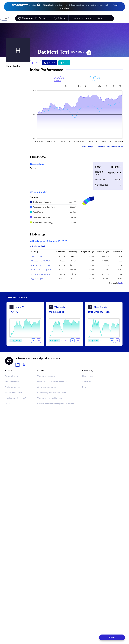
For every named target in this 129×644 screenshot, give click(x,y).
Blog (100, 18)
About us (90, 18)
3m (79, 86)
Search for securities (15, 393)
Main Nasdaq (57, 312)
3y (107, 86)
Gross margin (103, 252)
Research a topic (13, 376)
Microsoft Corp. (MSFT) (40, 274)
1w (66, 86)
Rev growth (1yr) (87, 252)
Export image (87, 146)
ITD (113, 86)
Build (60, 18)
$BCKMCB (50, 63)
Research (43, 18)
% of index (60, 252)
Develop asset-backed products (52, 382)
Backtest (9, 404)
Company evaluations (47, 387)
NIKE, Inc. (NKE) (37, 256)
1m (72, 86)
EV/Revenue (117, 252)
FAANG (14, 312)
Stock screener (12, 382)
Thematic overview (46, 376)
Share (64, 63)
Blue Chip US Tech (99, 312)
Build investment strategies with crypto (56, 404)
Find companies (12, 387)
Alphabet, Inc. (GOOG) (40, 261)
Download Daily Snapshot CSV (110, 146)
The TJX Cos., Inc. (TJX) (40, 265)
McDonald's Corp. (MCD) (41, 270)
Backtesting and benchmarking (52, 393)
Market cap (72, 252)
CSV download (37, 246)
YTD (99, 86)
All (120, 86)
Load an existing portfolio (17, 398)
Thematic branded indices (49, 398)
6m (86, 86)
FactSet (121, 283)
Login (107, 18)
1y (93, 86)
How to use (77, 18)
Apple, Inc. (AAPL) (38, 279)
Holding (34, 252)
